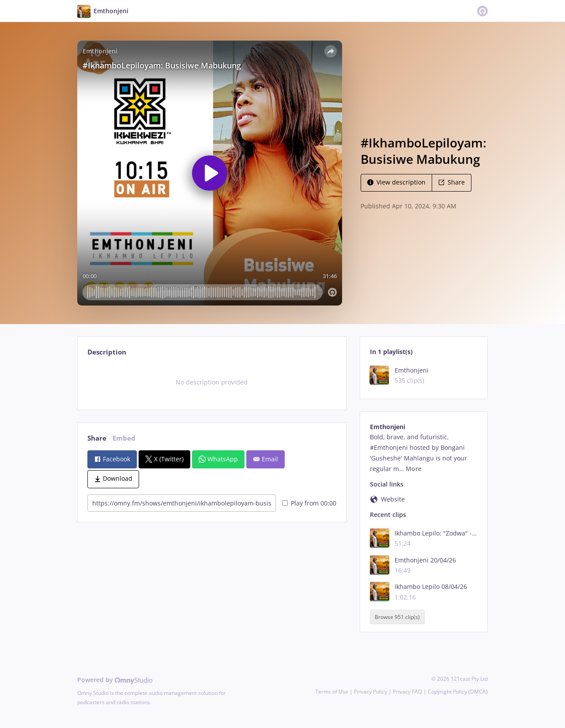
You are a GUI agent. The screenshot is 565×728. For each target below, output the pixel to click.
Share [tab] (97, 438)
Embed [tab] (124, 438)
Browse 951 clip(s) (397, 617)
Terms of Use (332, 692)
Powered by (115, 680)
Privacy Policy (371, 692)
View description (396, 182)
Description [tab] (107, 352)
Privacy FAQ (407, 692)
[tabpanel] (212, 382)
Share (452, 182)
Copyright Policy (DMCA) (458, 692)
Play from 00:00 (309, 503)
